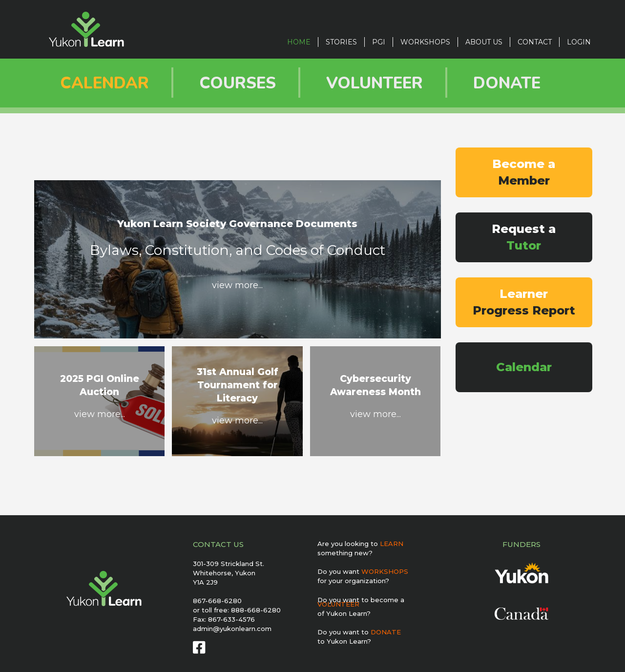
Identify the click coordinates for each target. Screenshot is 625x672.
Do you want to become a (361, 602)
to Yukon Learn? (344, 641)
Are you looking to (360, 544)
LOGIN (579, 42)
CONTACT (535, 42)
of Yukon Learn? (344, 613)
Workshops (425, 42)
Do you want (363, 571)
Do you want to (359, 632)
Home (299, 42)
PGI (379, 42)
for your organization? (353, 581)
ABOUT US (484, 42)
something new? (345, 553)
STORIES (341, 42)
